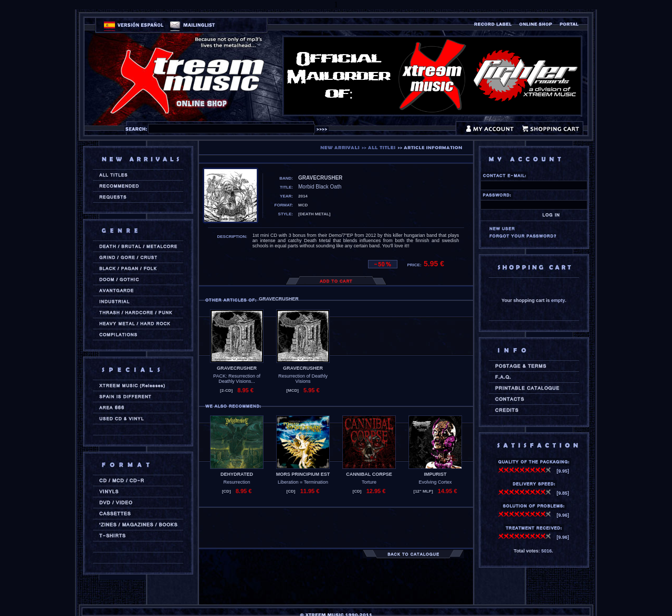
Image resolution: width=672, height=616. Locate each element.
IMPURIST (435, 474)
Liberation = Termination (303, 482)
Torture (369, 482)
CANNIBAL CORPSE (369, 474)
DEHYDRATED (237, 474)
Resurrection (237, 482)
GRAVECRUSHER (237, 368)
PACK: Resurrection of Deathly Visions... (237, 379)
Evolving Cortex (435, 482)
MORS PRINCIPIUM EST (303, 474)
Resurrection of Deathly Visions (303, 379)
